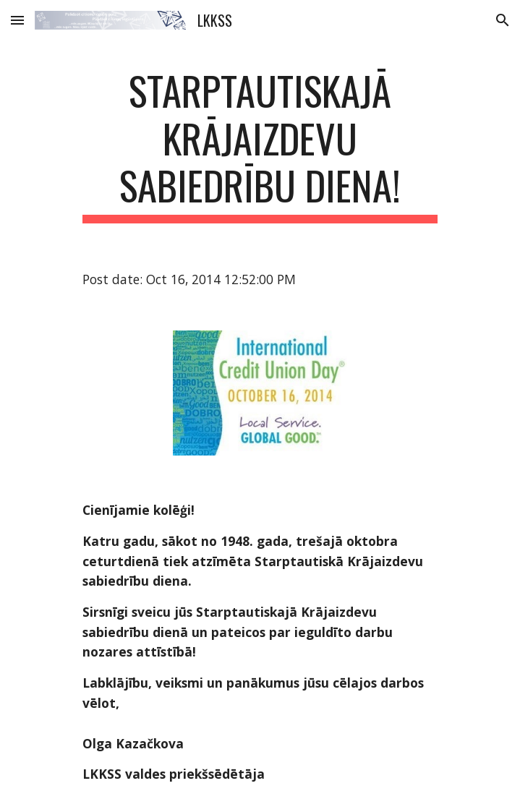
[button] (17, 20)
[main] (260, 145)
